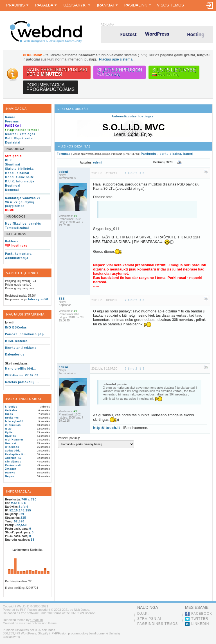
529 (21, 514)
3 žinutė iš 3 (135, 371)
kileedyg (11, 407)
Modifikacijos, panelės (23, 224)
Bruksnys (12, 418)
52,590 (19, 521)
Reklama (12, 241)
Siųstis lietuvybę (174, 72)
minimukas (13, 425)
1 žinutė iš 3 (135, 173)
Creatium (37, 620)
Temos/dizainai (17, 228)
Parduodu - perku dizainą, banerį (167, 154)
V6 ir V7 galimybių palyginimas (20, 204)
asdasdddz (13, 451)
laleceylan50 (38, 299)
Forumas (12, 121)
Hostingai (13, 186)
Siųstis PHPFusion (120, 72)
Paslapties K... (16, 454)
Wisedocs (12, 447)
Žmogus (11, 469)
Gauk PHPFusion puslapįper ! (57, 72)
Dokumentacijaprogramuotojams (50, 87)
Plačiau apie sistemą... (117, 59)
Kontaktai (13, 143)
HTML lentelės (16, 341)
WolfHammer (14, 440)
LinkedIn (200, 624)
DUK (9, 160)
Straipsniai (149, 619)
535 (62, 301)
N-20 (8, 429)
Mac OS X (19, 503)
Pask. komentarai (19, 254)
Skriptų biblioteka (19, 169)
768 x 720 (29, 499)
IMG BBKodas (16, 327)
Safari (23, 507)
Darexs (10, 473)
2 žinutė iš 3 (135, 302)
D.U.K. (143, 614)
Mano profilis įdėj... (21, 369)
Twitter (200, 619)
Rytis (9, 432)
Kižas (9, 414)
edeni (97, 163)
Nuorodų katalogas (20, 134)
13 (32, 540)
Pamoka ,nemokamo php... (26, 334)
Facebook (202, 614)
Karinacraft (13, 465)
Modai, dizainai (17, 173)
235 (23, 518)
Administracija (17, 258)
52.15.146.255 (20, 510)
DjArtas (11, 436)
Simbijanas (13, 462)
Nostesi (11, 443)
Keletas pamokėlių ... (22, 382)
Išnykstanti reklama (21, 348)
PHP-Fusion (28, 610)
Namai (10, 117)
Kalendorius (15, 355)
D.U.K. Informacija (20, 181)
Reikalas (11, 410)
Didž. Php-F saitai (19, 138)
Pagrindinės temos (158, 624)
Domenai (12, 190)
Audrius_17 (13, 458)
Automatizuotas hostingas (133, 116)
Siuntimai (13, 165)
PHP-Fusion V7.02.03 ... (24, 375)
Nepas (10, 476)
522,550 (21, 525)
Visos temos (170, 5)
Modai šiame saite (20, 177)
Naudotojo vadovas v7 (23, 198)
